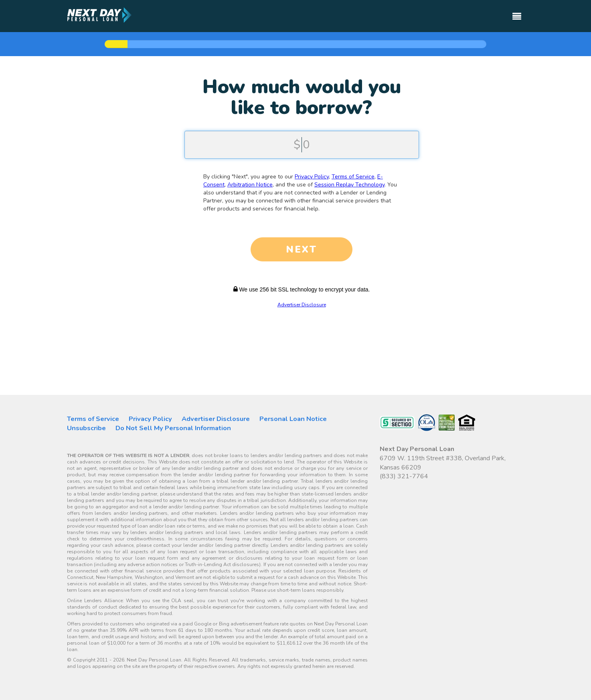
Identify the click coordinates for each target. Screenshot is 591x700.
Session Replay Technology (349, 185)
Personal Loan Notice (293, 419)
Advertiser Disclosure (302, 305)
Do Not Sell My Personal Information (173, 428)
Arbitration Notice (250, 185)
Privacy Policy (312, 177)
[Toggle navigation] (517, 13)
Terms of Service (353, 177)
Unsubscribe (86, 428)
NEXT (302, 249)
